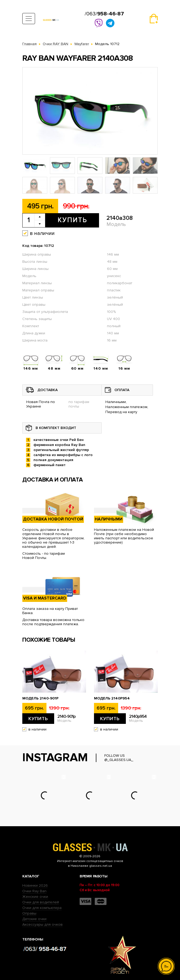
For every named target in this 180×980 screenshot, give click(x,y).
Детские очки (34, 919)
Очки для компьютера (42, 908)
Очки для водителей (41, 902)
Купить (72, 220)
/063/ (104, 14)
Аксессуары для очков (42, 924)
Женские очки (35, 897)
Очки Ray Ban (34, 891)
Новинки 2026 (35, 885)
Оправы (29, 913)
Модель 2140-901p (40, 698)
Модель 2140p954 (112, 698)
